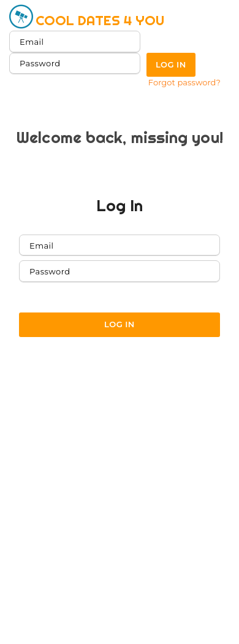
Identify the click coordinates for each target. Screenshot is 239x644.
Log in (171, 64)
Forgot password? (184, 82)
